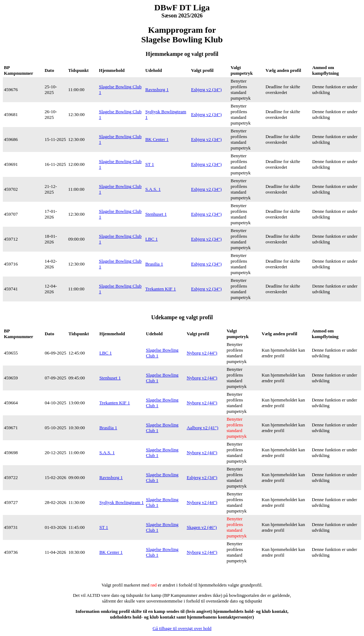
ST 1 (150, 164)
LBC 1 (152, 239)
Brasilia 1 (154, 264)
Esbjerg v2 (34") (207, 90)
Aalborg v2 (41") (202, 428)
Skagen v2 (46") (202, 527)
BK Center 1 (157, 139)
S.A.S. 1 (153, 189)
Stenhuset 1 (156, 214)
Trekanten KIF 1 (161, 289)
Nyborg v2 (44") (202, 353)
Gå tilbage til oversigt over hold (182, 628)
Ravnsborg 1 (157, 90)
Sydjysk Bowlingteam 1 (121, 502)
